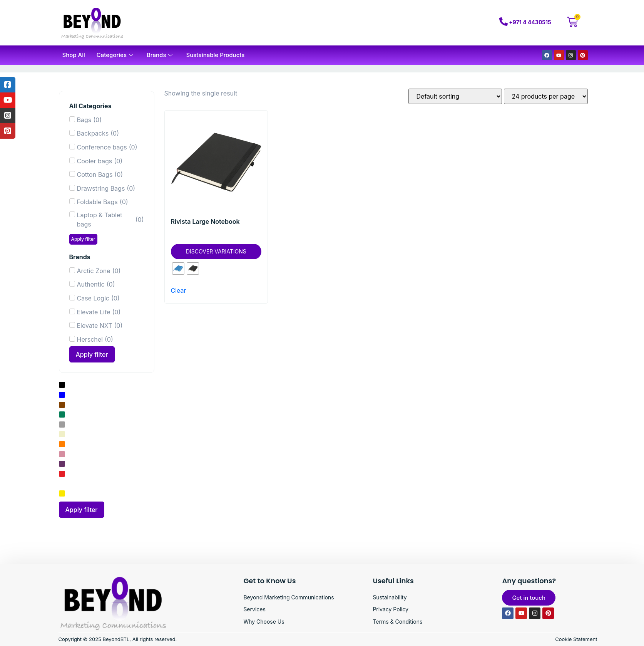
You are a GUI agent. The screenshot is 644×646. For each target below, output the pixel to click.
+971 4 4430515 (530, 22)
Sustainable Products (215, 55)
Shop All (74, 55)
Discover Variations (216, 251)
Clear (179, 290)
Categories (116, 55)
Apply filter (83, 239)
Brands (161, 55)
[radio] (178, 268)
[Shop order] (455, 96)
